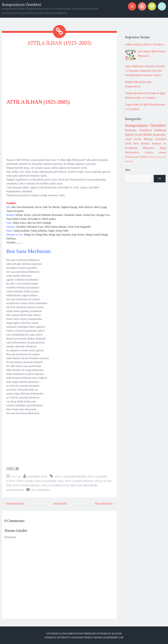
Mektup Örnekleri (155, 139)
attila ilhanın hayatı (55, 485)
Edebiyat (160, 130)
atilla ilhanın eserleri (70, 476)
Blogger (117, 634)
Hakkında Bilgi (37, 476)
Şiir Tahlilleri (141, 157)
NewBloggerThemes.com (109, 637)
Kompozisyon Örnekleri (22, 5)
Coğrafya (149, 152)
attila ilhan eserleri (79, 481)
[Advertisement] (59, 72)
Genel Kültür (144, 134)
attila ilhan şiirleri (26, 485)
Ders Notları (141, 143)
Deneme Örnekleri (139, 130)
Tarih (128, 143)
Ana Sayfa (60, 503)
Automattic (64, 637)
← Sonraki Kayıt (14, 503)
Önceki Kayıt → (105, 503)
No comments (41, 490)
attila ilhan (24, 481)
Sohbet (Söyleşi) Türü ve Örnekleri (144, 44)
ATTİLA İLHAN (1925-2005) (59, 43)
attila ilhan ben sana (49, 481)
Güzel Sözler (133, 139)
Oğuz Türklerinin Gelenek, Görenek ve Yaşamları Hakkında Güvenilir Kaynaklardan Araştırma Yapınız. (145, 71)
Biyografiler (15, 490)
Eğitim (130, 134)
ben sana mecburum (84, 485)
